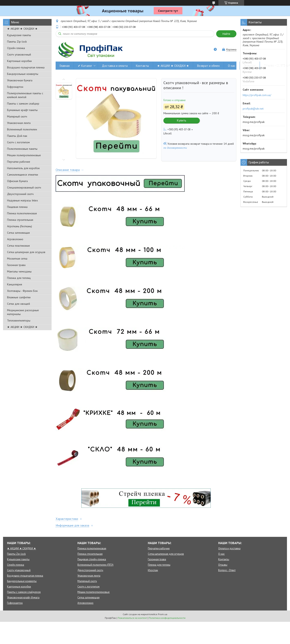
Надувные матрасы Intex (22, 200)
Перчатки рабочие (19, 162)
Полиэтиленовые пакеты (22, 149)
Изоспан (153, 570)
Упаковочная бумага (20, 80)
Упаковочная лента (19, 123)
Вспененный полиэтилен (22, 129)
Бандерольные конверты (23, 74)
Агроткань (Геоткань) (20, 226)
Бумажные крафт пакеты (22, 110)
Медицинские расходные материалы (23, 312)
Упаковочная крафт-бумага (23, 597)
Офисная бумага (17, 181)
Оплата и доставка (229, 548)
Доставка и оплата (115, 66)
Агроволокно (15, 239)
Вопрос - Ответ (227, 570)
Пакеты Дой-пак (17, 136)
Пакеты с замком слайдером (24, 592)
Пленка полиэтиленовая (22, 213)
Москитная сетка (17, 259)
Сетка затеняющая (18, 233)
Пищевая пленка (17, 207)
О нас (232, 66)
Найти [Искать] (226, 34)
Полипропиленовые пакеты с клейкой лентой (25, 95)
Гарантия (250, 66)
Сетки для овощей (19, 304)
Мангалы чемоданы (19, 271)
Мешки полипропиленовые (24, 155)
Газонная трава (16, 265)
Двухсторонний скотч (20, 194)
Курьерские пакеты (19, 35)
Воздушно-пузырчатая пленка (26, 67)
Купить (182, 120)
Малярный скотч (17, 116)
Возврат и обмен (208, 66)
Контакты (142, 66)
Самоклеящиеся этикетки (23, 175)
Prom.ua (163, 614)
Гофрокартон (15, 87)
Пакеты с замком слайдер (23, 104)
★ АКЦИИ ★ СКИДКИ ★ (22, 29)
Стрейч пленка (16, 48)
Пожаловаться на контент (132, 618)
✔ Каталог (85, 66)
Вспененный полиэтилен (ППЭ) (95, 565)
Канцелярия (15, 284)
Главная (65, 66)
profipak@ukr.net (253, 109)
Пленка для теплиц (19, 278)
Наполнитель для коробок (23, 168)
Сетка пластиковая (18, 246)
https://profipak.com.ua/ (257, 95)
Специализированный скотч (24, 187)
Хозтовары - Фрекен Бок (22, 291)
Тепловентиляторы (19, 320)
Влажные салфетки (19, 297)
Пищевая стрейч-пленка (92, 559)
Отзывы (223, 565)
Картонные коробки (19, 61)
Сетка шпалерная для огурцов (26, 252)
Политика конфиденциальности (167, 618)
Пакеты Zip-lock (17, 42)
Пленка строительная (20, 220)
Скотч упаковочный (19, 54)
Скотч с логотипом (18, 142)
